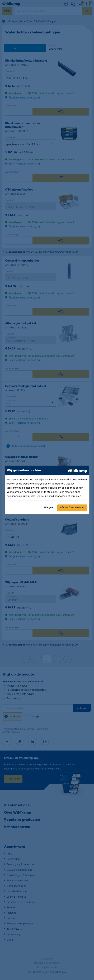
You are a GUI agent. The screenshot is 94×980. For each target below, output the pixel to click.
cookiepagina (14, 496)
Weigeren (50, 508)
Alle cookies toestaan (72, 508)
